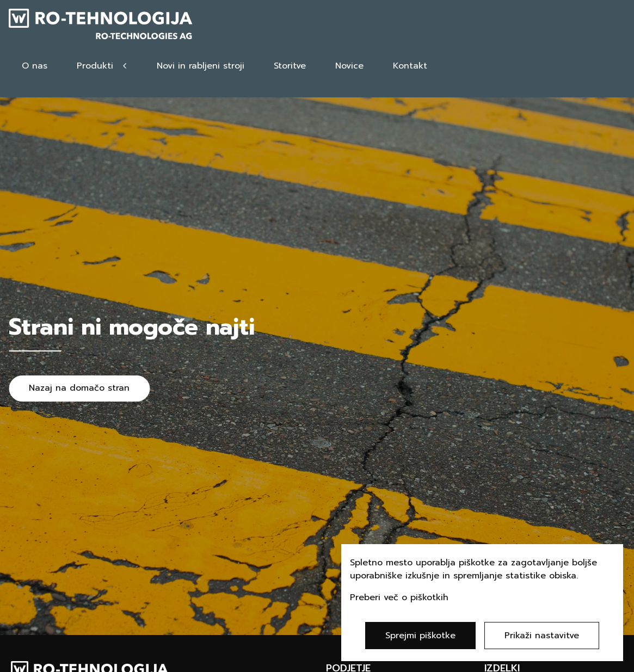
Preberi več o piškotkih (399, 597)
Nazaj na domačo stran (79, 388)
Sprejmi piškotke (420, 636)
